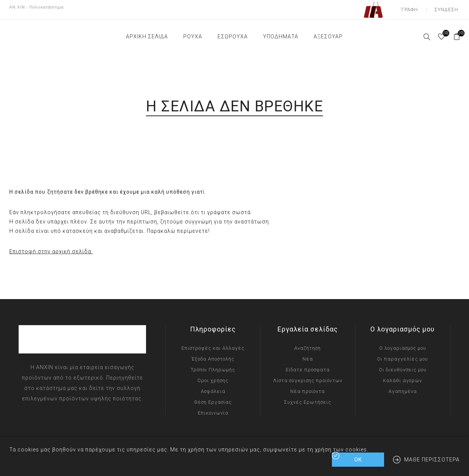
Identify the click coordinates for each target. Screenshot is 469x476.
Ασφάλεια (213, 387)
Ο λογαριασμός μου (403, 344)
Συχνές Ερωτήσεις (308, 398)
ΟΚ (358, 460)
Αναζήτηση (308, 344)
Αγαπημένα (403, 387)
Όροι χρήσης (213, 376)
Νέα (308, 354)
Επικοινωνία (213, 408)
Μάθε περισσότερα (432, 460)
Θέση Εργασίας (213, 398)
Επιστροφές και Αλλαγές (213, 344)
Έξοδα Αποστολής (213, 354)
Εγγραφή (412, 7)
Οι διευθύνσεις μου (403, 365)
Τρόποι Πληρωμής (213, 365)
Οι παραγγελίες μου (403, 354)
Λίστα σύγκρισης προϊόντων (308, 376)
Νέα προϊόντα (308, 387)
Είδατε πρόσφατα (308, 365)
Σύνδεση (448, 7)
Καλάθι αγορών (403, 376)
